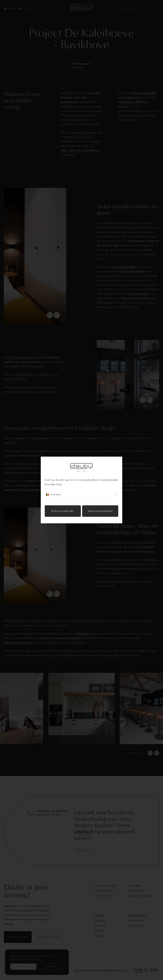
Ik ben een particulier (63, 511)
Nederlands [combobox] (81, 495)
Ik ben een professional (100, 511)
